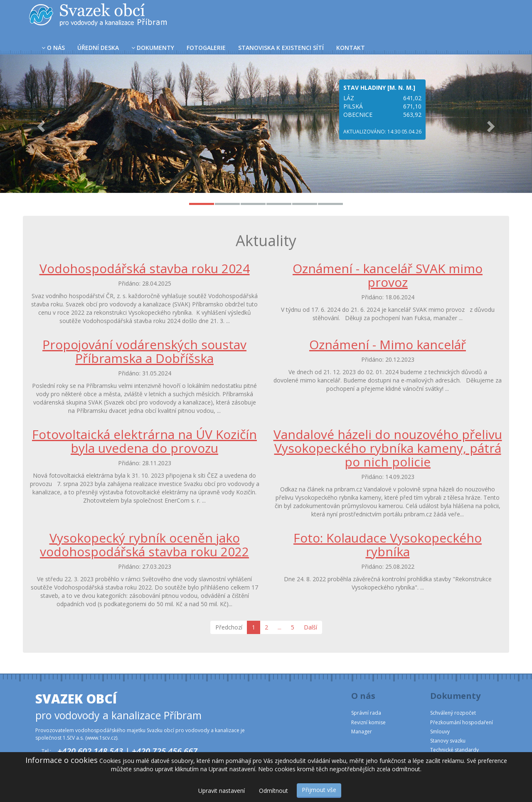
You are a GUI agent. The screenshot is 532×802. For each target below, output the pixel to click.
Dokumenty (153, 48)
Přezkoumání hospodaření (462, 722)
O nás (53, 48)
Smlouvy (440, 732)
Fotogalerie (206, 48)
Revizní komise (368, 722)
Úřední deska (98, 48)
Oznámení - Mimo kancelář (388, 344)
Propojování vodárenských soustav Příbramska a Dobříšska (144, 351)
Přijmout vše (319, 790)
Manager (362, 732)
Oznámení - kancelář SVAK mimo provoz (388, 275)
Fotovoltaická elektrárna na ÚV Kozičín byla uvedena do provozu (144, 441)
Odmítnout (273, 791)
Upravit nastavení (222, 791)
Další (310, 627)
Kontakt (351, 48)
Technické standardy (454, 750)
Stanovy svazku (448, 741)
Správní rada (366, 713)
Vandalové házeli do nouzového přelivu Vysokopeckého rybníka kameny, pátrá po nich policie (388, 448)
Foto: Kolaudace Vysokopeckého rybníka (388, 545)
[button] (40, 124)
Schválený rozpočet (453, 713)
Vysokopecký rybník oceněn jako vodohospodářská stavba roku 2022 (144, 545)
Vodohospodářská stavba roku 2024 (145, 268)
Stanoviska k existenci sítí (281, 48)
